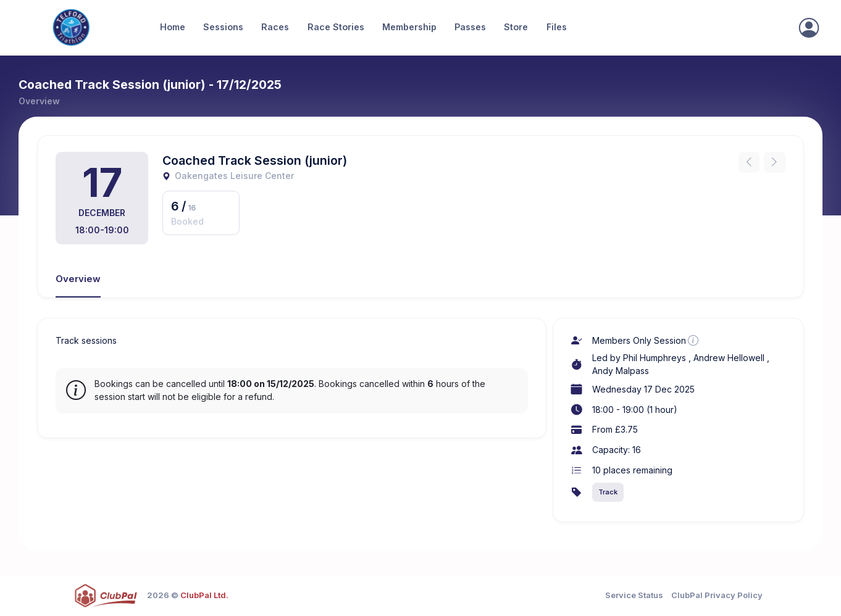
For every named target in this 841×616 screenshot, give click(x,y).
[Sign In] (809, 28)
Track (608, 492)
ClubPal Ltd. (204, 595)
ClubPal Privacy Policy (717, 595)
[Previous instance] (749, 163)
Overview (78, 279)
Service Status (634, 595)
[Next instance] (775, 163)
